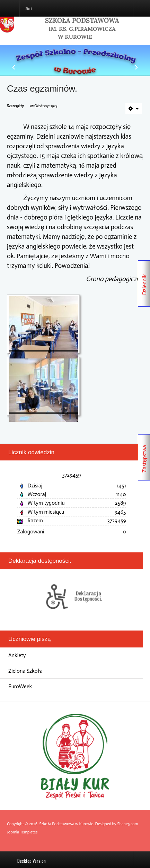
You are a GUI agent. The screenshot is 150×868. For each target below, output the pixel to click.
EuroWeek (20, 686)
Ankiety (17, 655)
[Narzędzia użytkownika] (134, 109)
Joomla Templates (22, 832)
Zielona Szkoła (25, 671)
